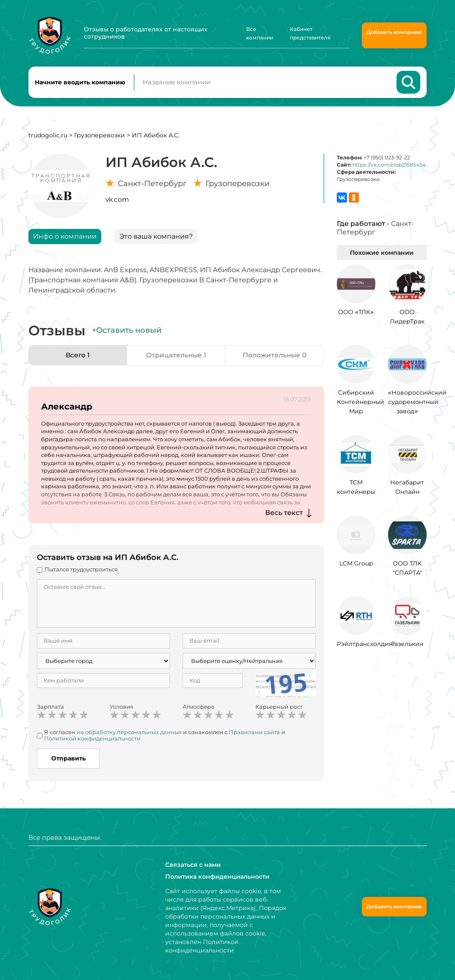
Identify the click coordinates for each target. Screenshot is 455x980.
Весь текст (284, 514)
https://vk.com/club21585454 (389, 166)
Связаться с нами (193, 865)
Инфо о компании (65, 238)
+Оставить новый (127, 332)
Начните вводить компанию (80, 83)
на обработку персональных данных (129, 734)
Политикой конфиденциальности (92, 740)
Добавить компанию (394, 32)
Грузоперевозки (100, 137)
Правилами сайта (254, 734)
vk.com (117, 201)
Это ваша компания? (156, 238)
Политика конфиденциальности (217, 877)
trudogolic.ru (48, 137)
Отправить (68, 760)
